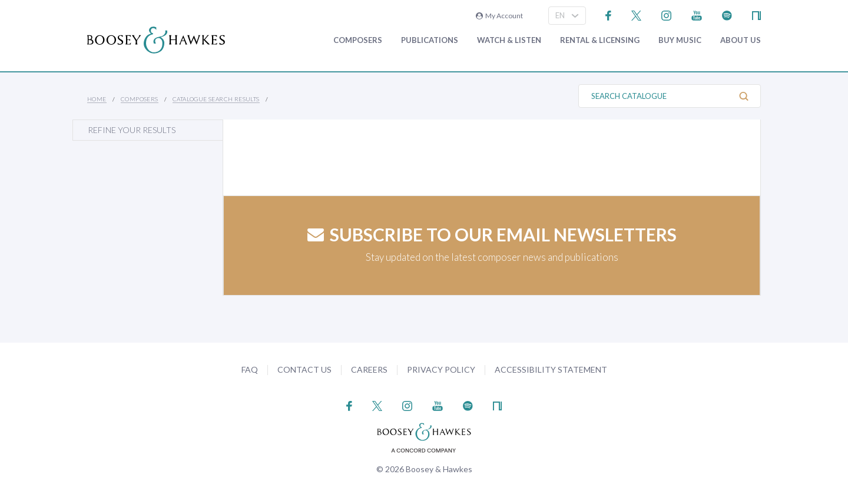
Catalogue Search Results (216, 99)
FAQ (250, 369)
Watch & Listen (509, 40)
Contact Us (304, 369)
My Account (499, 16)
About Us (741, 40)
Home (97, 99)
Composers (358, 40)
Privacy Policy (441, 369)
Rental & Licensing (600, 40)
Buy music (680, 40)
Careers (369, 369)
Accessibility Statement (551, 369)
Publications (430, 40)
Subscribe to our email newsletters (492, 234)
